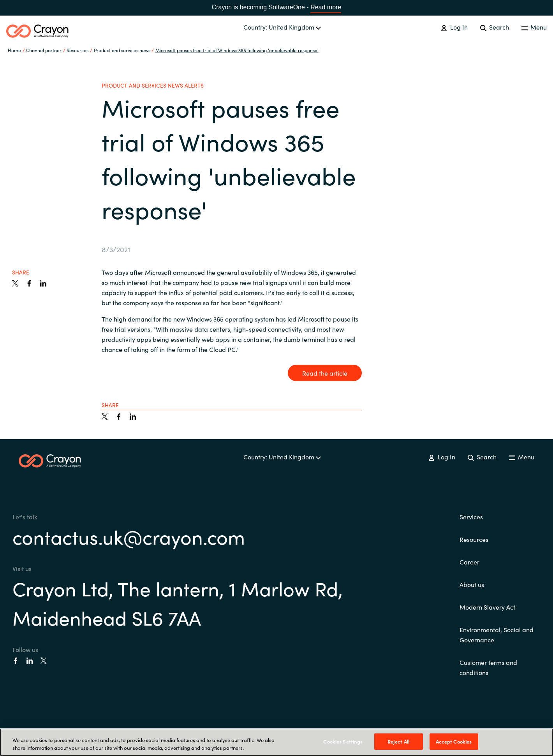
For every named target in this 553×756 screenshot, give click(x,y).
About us (472, 584)
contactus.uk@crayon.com (129, 536)
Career (469, 562)
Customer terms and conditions (488, 667)
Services (471, 517)
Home (14, 50)
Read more (326, 7)
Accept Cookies (454, 741)
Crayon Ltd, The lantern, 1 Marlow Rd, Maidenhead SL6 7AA (178, 603)
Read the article (325, 373)
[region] (276, 742)
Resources (474, 539)
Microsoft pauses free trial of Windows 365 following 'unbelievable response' (237, 50)
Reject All (398, 741)
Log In (454, 27)
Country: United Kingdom (282, 27)
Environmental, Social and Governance (497, 635)
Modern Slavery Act (487, 607)
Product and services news (122, 50)
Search (495, 27)
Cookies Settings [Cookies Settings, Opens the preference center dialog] (343, 741)
